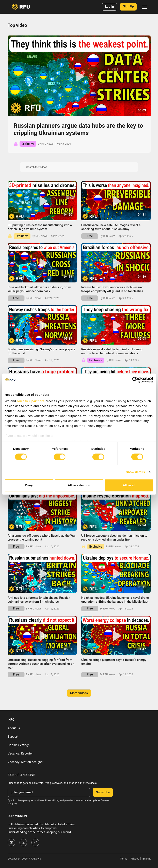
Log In (109, 7)
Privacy (135, 859)
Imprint (146, 859)
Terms (124, 859)
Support (13, 737)
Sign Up (128, 6)
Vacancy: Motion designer (26, 762)
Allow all (129, 485)
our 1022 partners (31, 401)
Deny (29, 485)
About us (14, 728)
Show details (135, 472)
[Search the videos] (79, 167)
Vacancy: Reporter (20, 753)
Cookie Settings (19, 745)
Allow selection (79, 485)
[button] (143, 7)
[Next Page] (79, 693)
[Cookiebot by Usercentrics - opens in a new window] (135, 380)
